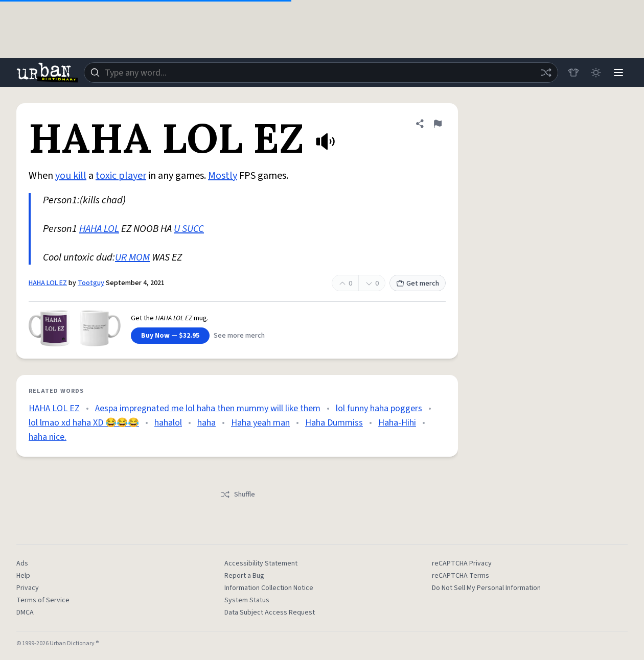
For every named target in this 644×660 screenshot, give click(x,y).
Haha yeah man (260, 423)
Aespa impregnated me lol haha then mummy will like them (208, 408)
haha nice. (48, 437)
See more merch (239, 336)
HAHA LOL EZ (48, 283)
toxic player (121, 176)
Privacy (28, 588)
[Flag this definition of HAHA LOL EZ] (438, 124)
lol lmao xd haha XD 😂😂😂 (84, 423)
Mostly (223, 176)
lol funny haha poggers (379, 408)
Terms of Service (43, 600)
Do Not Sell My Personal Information (486, 588)
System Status (247, 600)
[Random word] (546, 73)
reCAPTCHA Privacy (462, 563)
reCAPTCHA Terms (461, 576)
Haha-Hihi (397, 423)
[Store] (573, 73)
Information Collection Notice (269, 588)
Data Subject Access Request (270, 612)
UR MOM (132, 257)
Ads (22, 563)
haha (206, 423)
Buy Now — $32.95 (170, 336)
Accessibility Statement (261, 563)
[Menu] (618, 73)
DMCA (25, 612)
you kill (71, 176)
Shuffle (237, 494)
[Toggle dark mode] (596, 73)
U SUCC (189, 229)
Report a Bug (244, 576)
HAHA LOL (99, 229)
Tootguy (91, 283)
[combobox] (321, 73)
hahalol (168, 423)
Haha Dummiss (334, 423)
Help (23, 576)
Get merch (418, 284)
